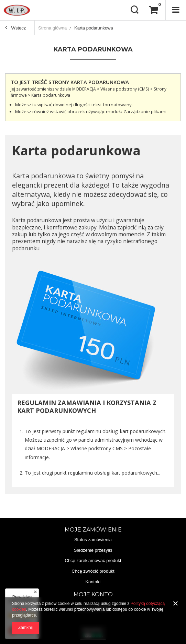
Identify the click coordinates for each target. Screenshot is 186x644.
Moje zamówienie (93, 530)
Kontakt (93, 582)
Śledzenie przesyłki (93, 550)
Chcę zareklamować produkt (93, 560)
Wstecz (15, 28)
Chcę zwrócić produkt (93, 571)
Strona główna (52, 28)
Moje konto (93, 594)
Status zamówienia (93, 540)
